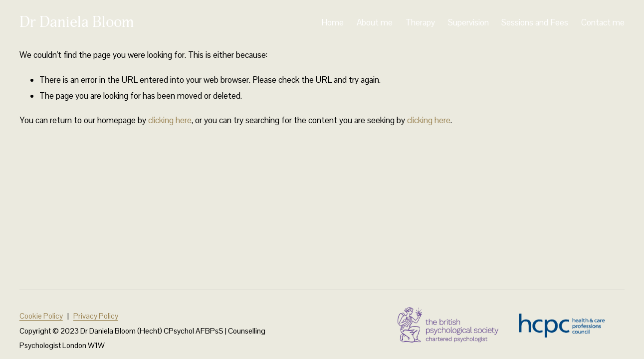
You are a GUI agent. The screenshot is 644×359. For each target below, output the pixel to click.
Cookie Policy (41, 316)
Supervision (468, 22)
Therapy (420, 22)
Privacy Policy (96, 316)
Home (332, 22)
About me (375, 22)
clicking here (170, 120)
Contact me (603, 22)
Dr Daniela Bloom (77, 22)
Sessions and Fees (535, 22)
